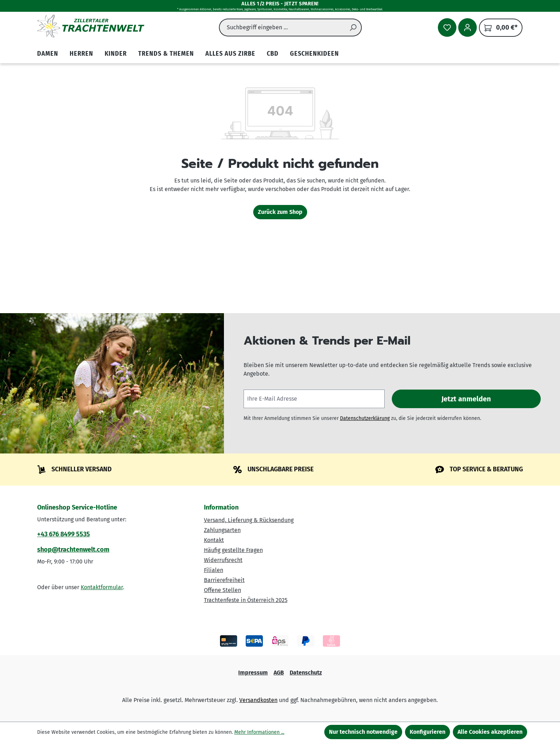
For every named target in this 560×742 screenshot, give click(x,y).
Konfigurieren (427, 732)
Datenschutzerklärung (365, 418)
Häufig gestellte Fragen (233, 550)
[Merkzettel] (447, 27)
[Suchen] (353, 27)
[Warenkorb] (501, 28)
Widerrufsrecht (223, 560)
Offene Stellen (222, 590)
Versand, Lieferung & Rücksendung (249, 520)
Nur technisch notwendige (363, 732)
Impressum (253, 673)
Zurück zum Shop (280, 212)
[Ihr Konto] (467, 27)
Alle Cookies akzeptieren (490, 732)
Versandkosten (258, 700)
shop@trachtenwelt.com (73, 550)
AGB (279, 673)
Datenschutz (306, 673)
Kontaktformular (102, 587)
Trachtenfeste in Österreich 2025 (246, 600)
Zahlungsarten (222, 530)
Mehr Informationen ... (259, 732)
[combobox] (282, 27)
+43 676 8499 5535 (64, 534)
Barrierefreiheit (224, 580)
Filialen (214, 570)
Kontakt (214, 540)
